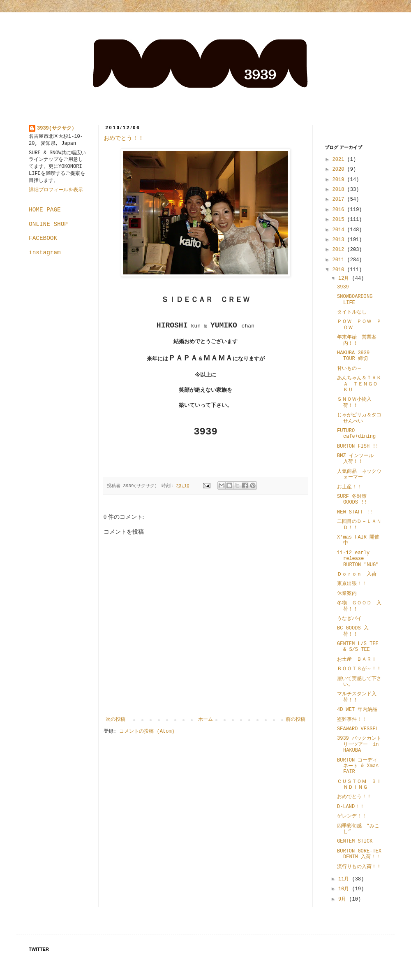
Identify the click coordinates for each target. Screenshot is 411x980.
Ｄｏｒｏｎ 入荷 (357, 574)
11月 (345, 879)
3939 (343, 287)
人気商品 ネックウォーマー (359, 474)
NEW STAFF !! (355, 512)
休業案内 (347, 594)
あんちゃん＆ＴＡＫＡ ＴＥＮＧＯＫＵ (359, 384)
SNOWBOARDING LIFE (355, 300)
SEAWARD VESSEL (358, 729)
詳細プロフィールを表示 (56, 190)
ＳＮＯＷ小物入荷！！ (354, 402)
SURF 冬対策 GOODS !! (352, 499)
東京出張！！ (352, 584)
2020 (340, 170)
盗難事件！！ (352, 720)
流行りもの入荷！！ (359, 867)
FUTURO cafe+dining (356, 434)
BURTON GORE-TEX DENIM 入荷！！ (362, 854)
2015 (340, 220)
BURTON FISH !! (358, 446)
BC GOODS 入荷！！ (353, 631)
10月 (345, 889)
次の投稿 (115, 720)
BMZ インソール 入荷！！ (358, 459)
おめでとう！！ (124, 138)
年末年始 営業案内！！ (357, 340)
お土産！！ (349, 487)
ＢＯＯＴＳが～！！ (359, 669)
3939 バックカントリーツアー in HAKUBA (359, 744)
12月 (345, 279)
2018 (340, 190)
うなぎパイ (349, 619)
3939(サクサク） (57, 128)
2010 (340, 270)
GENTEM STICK (355, 841)
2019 (340, 180)
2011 (340, 260)
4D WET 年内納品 (357, 710)
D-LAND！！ (351, 807)
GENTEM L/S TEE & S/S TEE (358, 647)
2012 (340, 250)
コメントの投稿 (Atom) (147, 732)
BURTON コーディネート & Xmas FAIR (358, 766)
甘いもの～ (349, 369)
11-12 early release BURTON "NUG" (358, 559)
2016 (340, 210)
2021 (340, 160)
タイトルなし (352, 312)
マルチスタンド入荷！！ (357, 697)
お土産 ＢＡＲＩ (359, 660)
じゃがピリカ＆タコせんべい (359, 418)
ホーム (205, 720)
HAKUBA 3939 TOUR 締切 (353, 356)
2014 (340, 230)
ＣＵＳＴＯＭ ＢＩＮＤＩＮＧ (359, 785)
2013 (340, 240)
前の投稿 (296, 720)
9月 (344, 899)
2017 (340, 200)
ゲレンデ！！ (352, 816)
